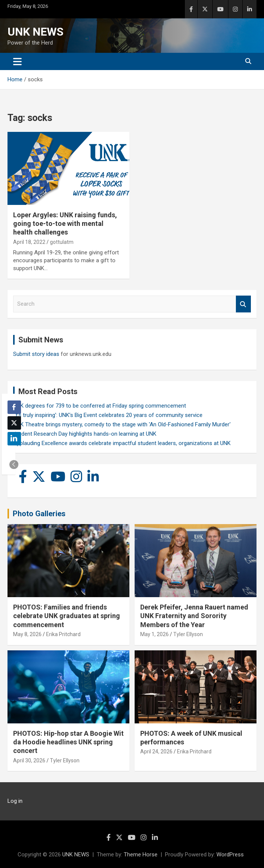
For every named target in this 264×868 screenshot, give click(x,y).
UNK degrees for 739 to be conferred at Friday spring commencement (100, 406)
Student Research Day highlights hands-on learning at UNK (85, 434)
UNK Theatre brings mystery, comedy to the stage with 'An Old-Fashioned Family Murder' (122, 424)
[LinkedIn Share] (14, 439)
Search (243, 304)
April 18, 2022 (29, 242)
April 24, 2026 (156, 751)
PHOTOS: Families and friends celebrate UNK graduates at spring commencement (67, 616)
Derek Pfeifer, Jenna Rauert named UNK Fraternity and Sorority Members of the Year (194, 616)
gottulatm (62, 242)
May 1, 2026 (154, 634)
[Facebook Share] (14, 407)
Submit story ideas (36, 354)
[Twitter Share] (14, 423)
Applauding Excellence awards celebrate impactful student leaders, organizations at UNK (122, 443)
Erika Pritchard (63, 634)
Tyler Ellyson (188, 634)
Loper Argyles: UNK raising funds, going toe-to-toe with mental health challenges (65, 224)
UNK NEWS (35, 32)
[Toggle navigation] (17, 61)
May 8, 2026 (27, 634)
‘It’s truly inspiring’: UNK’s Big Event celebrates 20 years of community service (108, 415)
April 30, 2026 (29, 760)
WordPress (230, 855)
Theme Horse (141, 855)
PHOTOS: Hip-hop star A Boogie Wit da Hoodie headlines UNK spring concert (68, 742)
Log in (15, 801)
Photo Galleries (39, 514)
